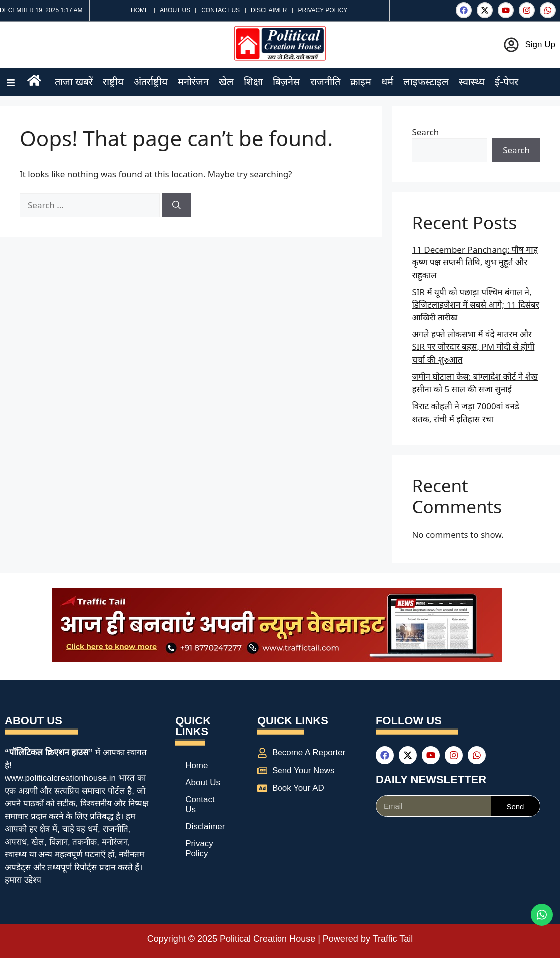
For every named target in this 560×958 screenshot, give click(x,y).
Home (140, 10)
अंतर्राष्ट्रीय (151, 82)
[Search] (176, 205)
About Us (175, 10)
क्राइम (361, 82)
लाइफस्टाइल (426, 82)
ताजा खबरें (74, 82)
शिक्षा (253, 82)
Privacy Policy (323, 10)
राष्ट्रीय (113, 82)
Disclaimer (269, 10)
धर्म (387, 82)
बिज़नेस (286, 82)
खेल (226, 82)
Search (425, 132)
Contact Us (220, 10)
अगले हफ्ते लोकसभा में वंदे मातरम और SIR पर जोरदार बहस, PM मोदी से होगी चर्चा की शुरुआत (473, 347)
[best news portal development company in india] (277, 659)
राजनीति (325, 82)
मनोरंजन (193, 82)
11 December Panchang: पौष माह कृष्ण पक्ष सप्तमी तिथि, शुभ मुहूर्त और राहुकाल (474, 262)
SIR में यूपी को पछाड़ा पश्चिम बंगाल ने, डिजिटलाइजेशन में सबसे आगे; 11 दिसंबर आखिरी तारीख (475, 305)
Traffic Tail (393, 939)
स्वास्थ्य (472, 82)
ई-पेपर (506, 82)
